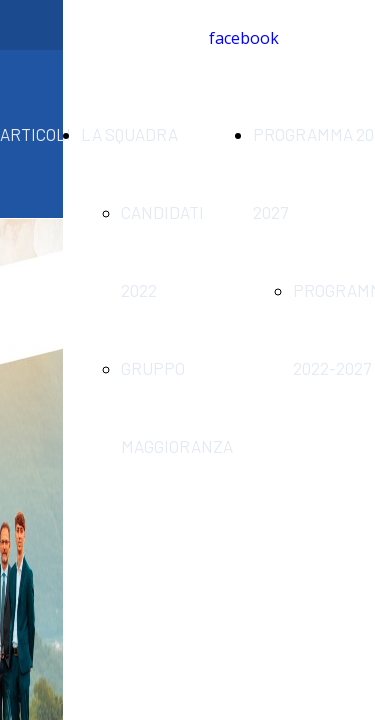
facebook (244, 38)
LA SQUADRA (129, 134)
